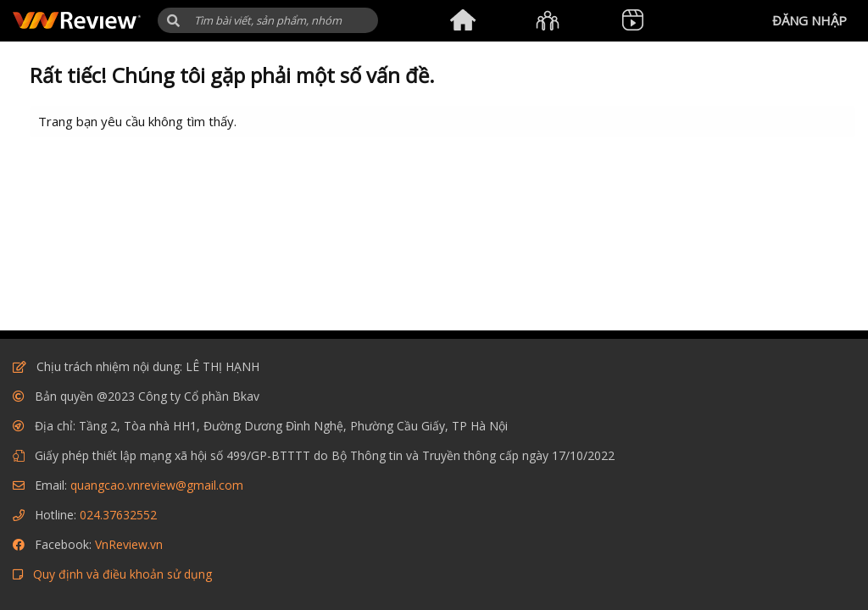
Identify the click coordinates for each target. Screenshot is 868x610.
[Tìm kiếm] (268, 20)
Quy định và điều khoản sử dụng (122, 574)
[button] (173, 21)
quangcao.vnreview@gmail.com (157, 485)
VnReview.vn (129, 544)
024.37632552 (118, 515)
